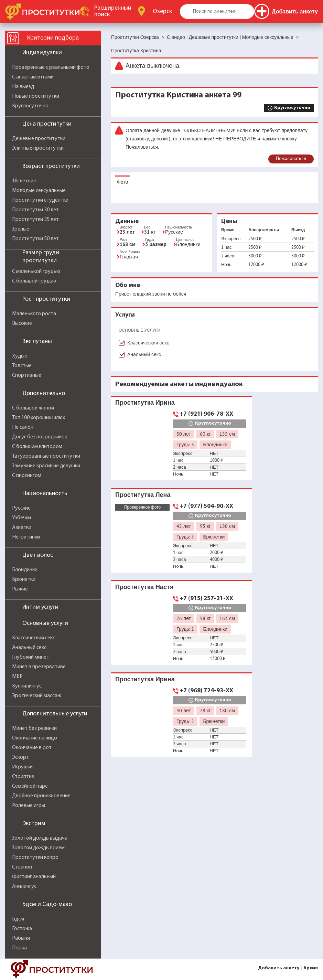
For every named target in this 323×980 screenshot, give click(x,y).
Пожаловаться (291, 159)
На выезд (23, 87)
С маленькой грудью (36, 271)
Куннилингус (27, 686)
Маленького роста (34, 314)
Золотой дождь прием (38, 848)
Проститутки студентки (40, 200)
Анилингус (24, 886)
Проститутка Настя (144, 587)
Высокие (22, 323)
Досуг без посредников (40, 437)
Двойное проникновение (41, 796)
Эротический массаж (37, 696)
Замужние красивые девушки (46, 466)
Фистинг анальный (34, 877)
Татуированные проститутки (46, 456)
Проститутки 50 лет (35, 239)
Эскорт (20, 757)
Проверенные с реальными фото (51, 67)
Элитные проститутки (38, 148)
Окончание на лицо (35, 738)
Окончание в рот (32, 748)
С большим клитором (37, 447)
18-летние (24, 181)
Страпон (22, 867)
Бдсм (18, 919)
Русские (21, 508)
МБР (17, 677)
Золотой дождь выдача (40, 838)
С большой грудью (34, 281)
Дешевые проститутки (39, 139)
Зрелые (21, 229)
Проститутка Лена (143, 495)
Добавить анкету (279, 968)
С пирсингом (27, 476)
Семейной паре (30, 786)
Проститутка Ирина (145, 402)
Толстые (22, 366)
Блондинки (25, 570)
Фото (122, 182)
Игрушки (22, 767)
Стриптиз (23, 777)
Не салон (23, 427)
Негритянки (26, 537)
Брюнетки (24, 579)
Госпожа (22, 929)
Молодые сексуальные (39, 191)
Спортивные (27, 375)
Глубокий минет (31, 657)
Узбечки (21, 518)
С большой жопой (33, 408)
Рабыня (21, 938)
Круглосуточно (30, 106)
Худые (20, 356)
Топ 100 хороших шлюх (39, 418)
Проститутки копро (35, 857)
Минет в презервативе (39, 667)
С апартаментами (33, 77)
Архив (311, 968)
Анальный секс (29, 648)
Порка (19, 948)
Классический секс (34, 638)
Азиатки (22, 528)
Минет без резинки (34, 728)
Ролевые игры (29, 806)
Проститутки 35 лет (35, 220)
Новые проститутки (36, 96)
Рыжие (20, 589)
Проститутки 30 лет (35, 210)
